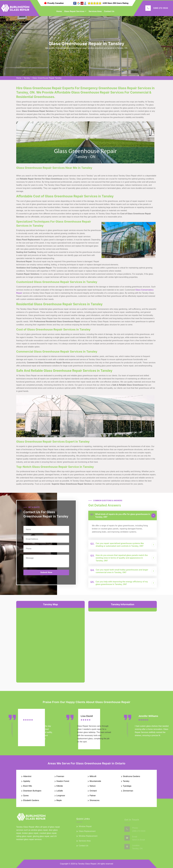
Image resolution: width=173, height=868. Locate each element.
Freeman (60, 776)
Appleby (27, 781)
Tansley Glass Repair (87, 864)
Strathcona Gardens (131, 776)
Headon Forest (63, 781)
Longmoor (61, 796)
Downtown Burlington (32, 791)
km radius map (50, 643)
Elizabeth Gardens (31, 800)
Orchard (93, 791)
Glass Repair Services (74, 11)
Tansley (27, 78)
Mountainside (95, 781)
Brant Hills (28, 786)
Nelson (93, 786)
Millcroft (93, 776)
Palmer (93, 796)
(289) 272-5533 (161, 8)
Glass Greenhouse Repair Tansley (47, 78)
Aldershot (27, 776)
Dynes (26, 796)
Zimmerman (128, 791)
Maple (59, 800)
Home (59, 11)
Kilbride (60, 786)
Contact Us (109, 11)
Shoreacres (95, 800)
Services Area (95, 11)
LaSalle (60, 791)
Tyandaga (127, 786)
